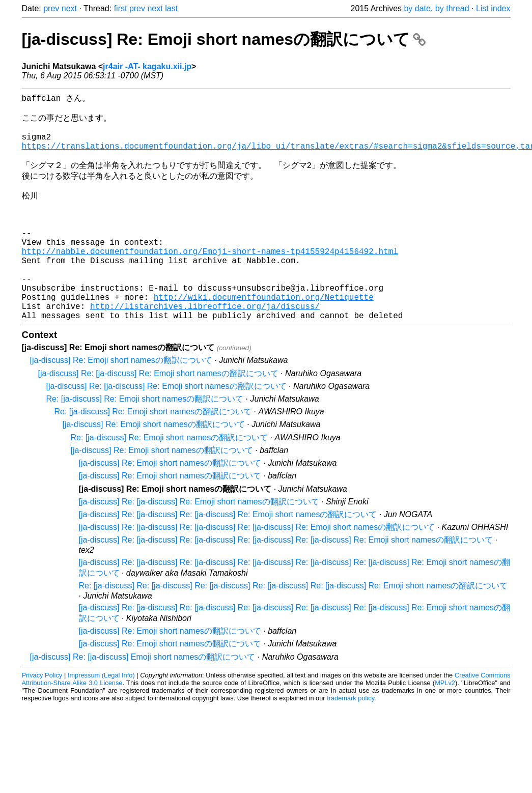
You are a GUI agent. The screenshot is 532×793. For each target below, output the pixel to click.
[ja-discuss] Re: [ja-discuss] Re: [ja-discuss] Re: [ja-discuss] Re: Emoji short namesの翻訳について (257, 571)
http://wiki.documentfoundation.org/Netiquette (264, 336)
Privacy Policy (42, 719)
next (69, 8)
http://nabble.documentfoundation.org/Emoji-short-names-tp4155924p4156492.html (210, 280)
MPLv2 (445, 727)
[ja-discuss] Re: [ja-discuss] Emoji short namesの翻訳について (143, 701)
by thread (452, 8)
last (171, 8)
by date (417, 8)
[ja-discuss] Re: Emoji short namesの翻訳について (224, 39)
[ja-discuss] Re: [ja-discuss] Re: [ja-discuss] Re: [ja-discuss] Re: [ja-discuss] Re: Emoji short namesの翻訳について (286, 584)
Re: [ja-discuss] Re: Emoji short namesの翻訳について (145, 443)
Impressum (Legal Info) (101, 719)
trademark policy (351, 742)
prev (51, 8)
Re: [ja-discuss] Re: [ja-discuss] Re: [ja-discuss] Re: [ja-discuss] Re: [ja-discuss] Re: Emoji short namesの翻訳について (293, 629)
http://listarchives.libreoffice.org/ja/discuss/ (205, 348)
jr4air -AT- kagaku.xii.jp (147, 66)
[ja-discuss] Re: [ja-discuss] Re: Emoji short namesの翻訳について (158, 417)
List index (493, 8)
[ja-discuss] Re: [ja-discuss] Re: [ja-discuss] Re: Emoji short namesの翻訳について (228, 558)
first (121, 8)
